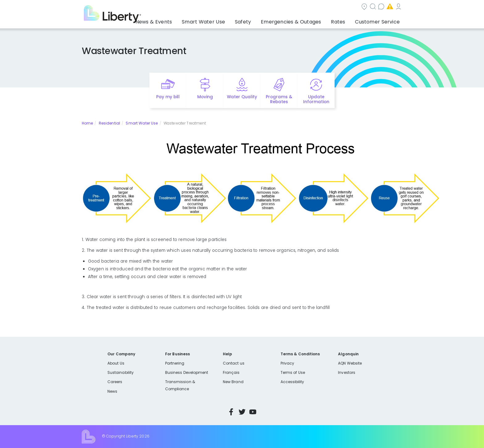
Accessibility (292, 382)
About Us (116, 363)
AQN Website (350, 363)
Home (87, 123)
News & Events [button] (180, 20)
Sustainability (121, 372)
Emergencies (350, 7)
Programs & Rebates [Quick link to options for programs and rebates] (279, 99)
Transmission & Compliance (180, 385)
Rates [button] (344, 20)
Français (231, 372)
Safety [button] (259, 20)
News (112, 391)
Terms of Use (293, 372)
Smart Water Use (142, 123)
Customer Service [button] (379, 20)
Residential (109, 123)
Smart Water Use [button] (224, 20)
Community (246, 7)
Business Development (187, 372)
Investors (347, 372)
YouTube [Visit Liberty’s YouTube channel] (253, 412)
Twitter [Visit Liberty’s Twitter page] (242, 412)
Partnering (175, 363)
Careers (115, 382)
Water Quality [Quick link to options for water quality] (242, 97)
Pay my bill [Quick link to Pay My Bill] (168, 97)
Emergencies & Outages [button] (302, 20)
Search (279, 7)
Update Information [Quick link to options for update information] (316, 99)
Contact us (312, 7)
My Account (389, 7)
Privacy (287, 363)
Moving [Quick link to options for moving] (205, 97)
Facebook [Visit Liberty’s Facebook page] (231, 412)
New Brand (233, 382)
